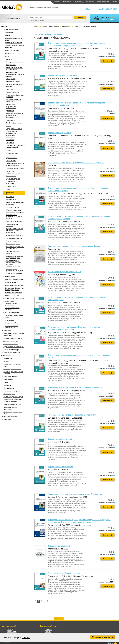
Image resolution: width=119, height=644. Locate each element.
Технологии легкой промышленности (11, 327)
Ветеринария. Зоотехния (13, 43)
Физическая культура (11, 417)
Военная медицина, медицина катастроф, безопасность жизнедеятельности (13, 263)
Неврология (10, 143)
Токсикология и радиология (11, 183)
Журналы (6, 355)
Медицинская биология (14, 129)
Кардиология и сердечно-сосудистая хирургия (15, 257)
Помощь (87, 9)
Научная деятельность (14, 238)
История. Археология (12, 312)
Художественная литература (14, 347)
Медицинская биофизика (15, 235)
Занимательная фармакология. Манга (64, 272)
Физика (7, 35)
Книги (5, 26)
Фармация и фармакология (11, 193)
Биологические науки (12, 50)
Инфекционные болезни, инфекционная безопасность (15, 115)
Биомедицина (11, 79)
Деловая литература (11, 341)
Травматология (11, 186)
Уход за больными (12, 241)
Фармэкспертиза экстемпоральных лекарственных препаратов (75, 387)
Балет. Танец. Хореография (14, 299)
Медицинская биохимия (14, 274)
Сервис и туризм (11, 282)
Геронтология (11, 89)
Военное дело (10, 320)
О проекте (49, 630)
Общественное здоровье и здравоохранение (15, 146)
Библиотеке (67, 2)
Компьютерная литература (13, 338)
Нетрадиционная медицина (12, 225)
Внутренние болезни (13, 82)
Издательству (78, 2)
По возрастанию (45, 34)
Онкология (10, 150)
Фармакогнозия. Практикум (60, 133)
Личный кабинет (109, 9)
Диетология (10, 111)
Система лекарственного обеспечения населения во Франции (75, 246)
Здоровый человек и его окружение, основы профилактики (14, 230)
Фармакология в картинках (59, 546)
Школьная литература (11, 350)
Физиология (10, 197)
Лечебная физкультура (14, 123)
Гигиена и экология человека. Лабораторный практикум (72, 415)
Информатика (10, 53)
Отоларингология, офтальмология (12, 154)
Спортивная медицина (14, 221)
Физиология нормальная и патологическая (15, 248)
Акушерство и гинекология (15, 62)
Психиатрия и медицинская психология (15, 172)
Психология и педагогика (13, 293)
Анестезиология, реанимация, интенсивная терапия (15, 74)
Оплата (114, 2)
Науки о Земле (10, 276)
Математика (9, 32)
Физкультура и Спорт (12, 323)
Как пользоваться (103, 2)
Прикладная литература (12, 353)
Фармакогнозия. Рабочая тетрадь (62, 75)
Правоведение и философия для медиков (15, 270)
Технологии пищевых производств (12, 309)
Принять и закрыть (103, 637)
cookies (26, 637)
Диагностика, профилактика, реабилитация (11, 106)
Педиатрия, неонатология (15, 168)
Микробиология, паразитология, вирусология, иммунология (12, 134)
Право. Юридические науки (14, 285)
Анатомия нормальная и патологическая (14, 69)
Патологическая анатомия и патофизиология (15, 165)
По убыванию (58, 34)
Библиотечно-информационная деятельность (11, 303)
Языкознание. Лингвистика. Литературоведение (14, 289)
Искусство (7, 330)
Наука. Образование (11, 29)
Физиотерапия (11, 200)
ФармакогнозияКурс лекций (60, 439)
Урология (9, 189)
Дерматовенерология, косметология (13, 101)
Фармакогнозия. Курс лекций (60, 467)
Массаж (9, 126)
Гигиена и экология (12, 92)
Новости (48, 632)
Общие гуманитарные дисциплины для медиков (15, 211)
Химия (7, 56)
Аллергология (11, 65)
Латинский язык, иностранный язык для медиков (14, 217)
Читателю (57, 2)
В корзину (106, 61)
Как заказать (90, 2)
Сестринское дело (12, 207)
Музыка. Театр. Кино (12, 296)
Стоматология (11, 176)
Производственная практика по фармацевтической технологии (75, 494)
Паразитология (11, 161)
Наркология (10, 140)
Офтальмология (12, 158)
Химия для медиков (13, 244)
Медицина (8, 59)
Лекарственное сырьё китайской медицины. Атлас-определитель (76, 163)
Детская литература (11, 344)
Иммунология (11, 120)
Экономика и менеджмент (14, 279)
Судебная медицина (13, 179)
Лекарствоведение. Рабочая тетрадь (64, 573)
